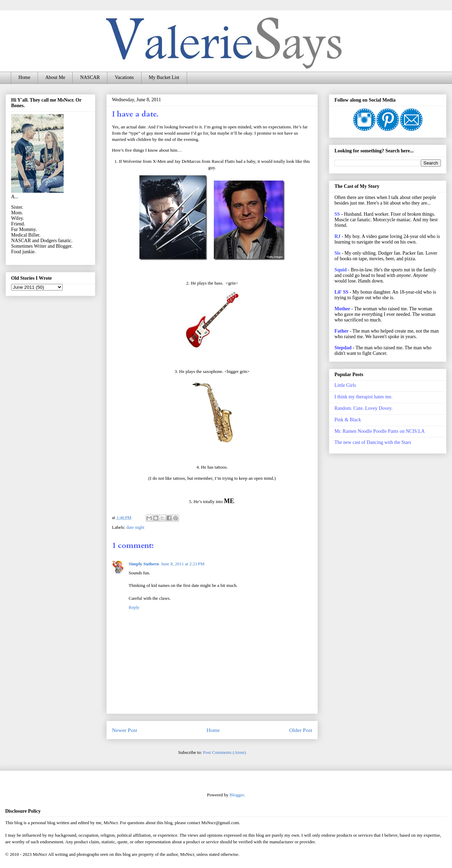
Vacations (124, 77)
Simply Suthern (144, 564)
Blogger (237, 795)
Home (24, 77)
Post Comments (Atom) (225, 752)
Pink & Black (348, 420)
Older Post (301, 730)
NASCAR (90, 77)
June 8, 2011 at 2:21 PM (183, 564)
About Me (55, 77)
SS (337, 214)
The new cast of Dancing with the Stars (373, 442)
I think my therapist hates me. (363, 397)
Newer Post (124, 730)
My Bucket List (164, 77)
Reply (134, 607)
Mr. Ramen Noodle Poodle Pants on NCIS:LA (380, 431)
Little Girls (345, 385)
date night (136, 527)
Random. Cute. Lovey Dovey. (364, 408)
